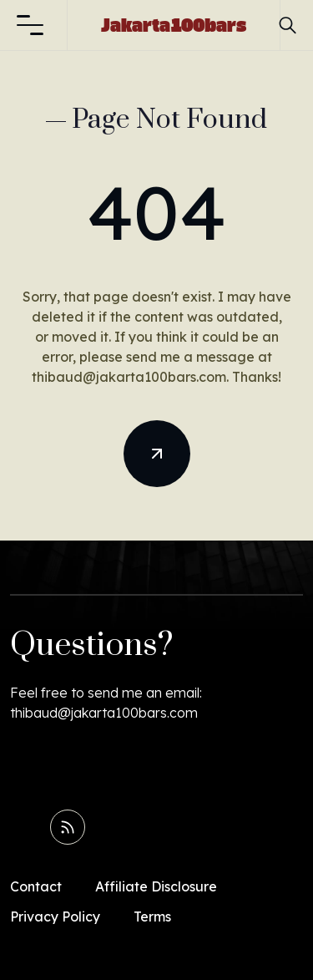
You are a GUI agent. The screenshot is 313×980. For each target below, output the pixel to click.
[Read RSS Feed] (68, 827)
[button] (30, 25)
